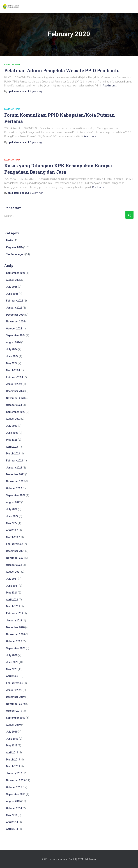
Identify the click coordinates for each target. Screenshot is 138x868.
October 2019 (14, 711)
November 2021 (15, 558)
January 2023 (14, 468)
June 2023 (12, 433)
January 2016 (14, 773)
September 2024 (16, 335)
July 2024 (12, 349)
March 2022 (13, 537)
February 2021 (15, 613)
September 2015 (16, 794)
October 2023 (14, 405)
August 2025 (13, 280)
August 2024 (13, 342)
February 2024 (15, 377)
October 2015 (14, 787)
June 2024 (12, 356)
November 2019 (15, 704)
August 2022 (13, 502)
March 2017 (13, 766)
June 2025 (12, 294)
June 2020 (12, 662)
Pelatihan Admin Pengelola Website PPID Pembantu (62, 71)
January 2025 (14, 308)
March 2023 (13, 454)
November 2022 (15, 481)
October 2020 (14, 641)
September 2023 (16, 412)
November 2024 (15, 322)
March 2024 (13, 370)
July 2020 (12, 655)
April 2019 (12, 753)
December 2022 (15, 474)
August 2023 (13, 419)
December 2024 (15, 315)
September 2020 (16, 648)
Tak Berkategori (15, 254)
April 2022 (12, 530)
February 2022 (15, 544)
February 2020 (15, 683)
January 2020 (14, 690)
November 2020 (15, 634)
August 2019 (13, 725)
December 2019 (15, 697)
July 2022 (12, 509)
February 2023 (15, 461)
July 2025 (12, 287)
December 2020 (15, 627)
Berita (10, 240)
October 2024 (14, 329)
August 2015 (13, 801)
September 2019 (16, 718)
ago (37, 92)
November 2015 (15, 780)
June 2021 (12, 586)
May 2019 (12, 746)
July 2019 (12, 732)
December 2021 (15, 551)
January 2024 (14, 384)
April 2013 (12, 829)
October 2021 (14, 565)
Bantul (93, 859)
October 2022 (14, 488)
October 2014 (14, 808)
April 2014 (12, 822)
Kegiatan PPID (12, 65)
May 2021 (12, 593)
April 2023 (12, 447)
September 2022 (16, 495)
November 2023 (15, 398)
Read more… (110, 86)
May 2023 (12, 440)
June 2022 (12, 516)
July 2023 (12, 426)
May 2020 (12, 669)
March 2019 (13, 760)
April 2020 (12, 676)
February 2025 (15, 301)
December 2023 (15, 391)
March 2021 (13, 606)
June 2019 (12, 739)
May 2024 (12, 363)
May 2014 (12, 815)
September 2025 (16, 273)
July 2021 (12, 579)
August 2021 (13, 572)
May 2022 (12, 523)
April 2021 (12, 600)
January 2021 (14, 621)
